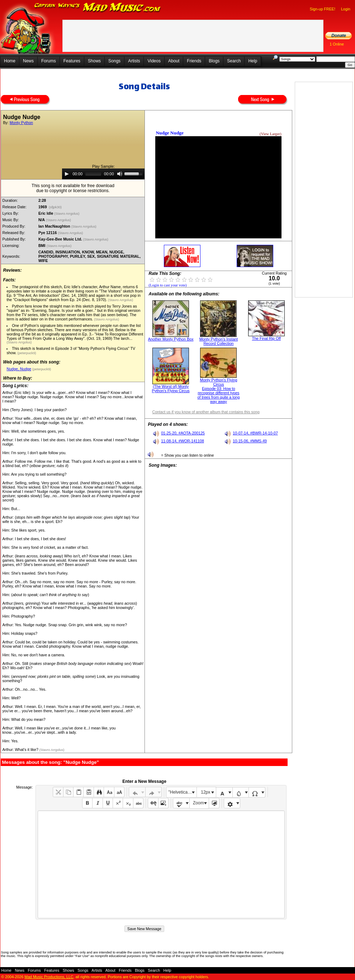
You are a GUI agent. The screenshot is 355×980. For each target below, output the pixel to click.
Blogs (214, 61)
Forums (49, 61)
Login (346, 9)
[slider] (93, 174)
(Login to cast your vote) (167, 285)
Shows (94, 61)
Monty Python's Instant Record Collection (219, 341)
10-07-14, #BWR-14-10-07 (255, 433)
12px (205, 792)
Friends (194, 61)
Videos (154, 61)
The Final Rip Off (266, 338)
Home (10, 61)
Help (253, 61)
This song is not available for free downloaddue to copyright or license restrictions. (73, 188)
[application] (103, 174)
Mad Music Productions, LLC (49, 977)
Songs (114, 61)
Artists (134, 61)
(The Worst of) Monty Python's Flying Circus (171, 389)
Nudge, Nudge (19, 369)
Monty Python (21, 123)
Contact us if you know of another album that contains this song (206, 412)
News (28, 61)
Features (72, 61)
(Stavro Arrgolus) (67, 214)
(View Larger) (270, 134)
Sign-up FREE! (323, 9)
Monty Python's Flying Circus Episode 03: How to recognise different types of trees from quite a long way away (219, 391)
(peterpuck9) (26, 353)
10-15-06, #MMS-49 (250, 441)
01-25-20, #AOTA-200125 (183, 433)
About (174, 61)
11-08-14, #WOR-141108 (183, 441)
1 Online (337, 44)
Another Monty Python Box (171, 339)
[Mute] (120, 174)
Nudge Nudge (169, 133)
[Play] (67, 174)
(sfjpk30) (55, 207)
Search (234, 61)
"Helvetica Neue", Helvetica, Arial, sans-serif (183, 792)
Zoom (198, 803)
